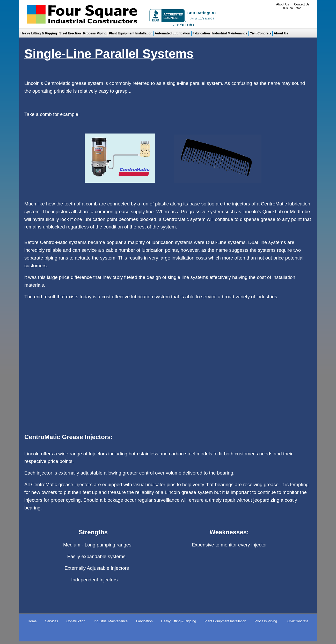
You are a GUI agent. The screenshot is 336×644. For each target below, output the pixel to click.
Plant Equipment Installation (131, 33)
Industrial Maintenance (230, 33)
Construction (76, 621)
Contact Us (302, 4)
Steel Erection (70, 33)
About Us (283, 4)
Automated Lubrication (173, 33)
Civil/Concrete (260, 33)
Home (32, 621)
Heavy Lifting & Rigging (39, 33)
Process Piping (95, 33)
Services (52, 621)
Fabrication (201, 33)
